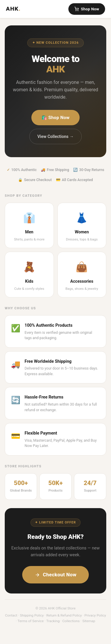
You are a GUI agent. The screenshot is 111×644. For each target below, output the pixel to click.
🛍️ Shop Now (55, 118)
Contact (11, 615)
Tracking (53, 621)
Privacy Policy (95, 615)
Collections (71, 621)
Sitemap (89, 621)
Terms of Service (30, 621)
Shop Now (87, 9)
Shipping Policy (32, 615)
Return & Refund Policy (64, 615)
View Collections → (55, 136)
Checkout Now (56, 575)
